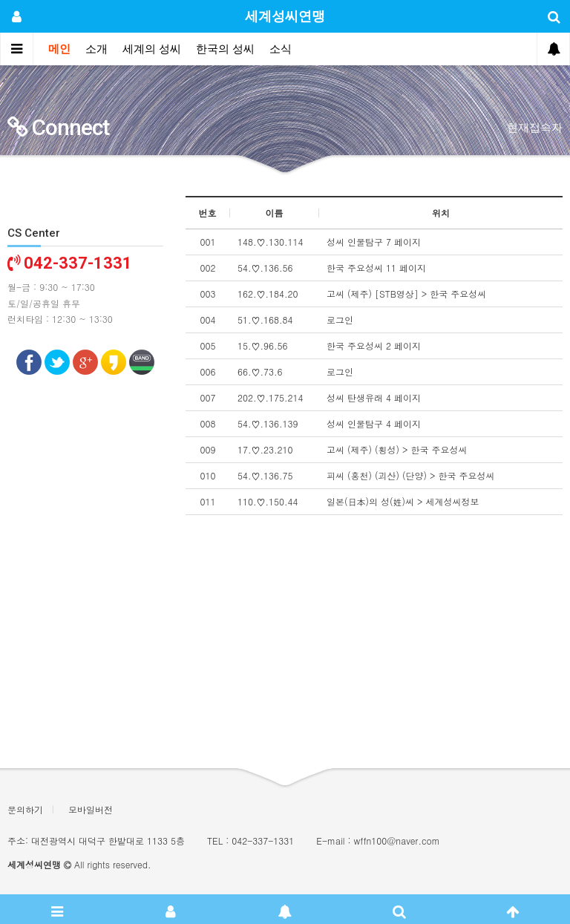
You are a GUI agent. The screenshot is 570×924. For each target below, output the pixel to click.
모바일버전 (91, 809)
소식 (281, 49)
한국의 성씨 (225, 49)
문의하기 (25, 809)
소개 (96, 49)
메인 (59, 49)
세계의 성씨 (152, 49)
